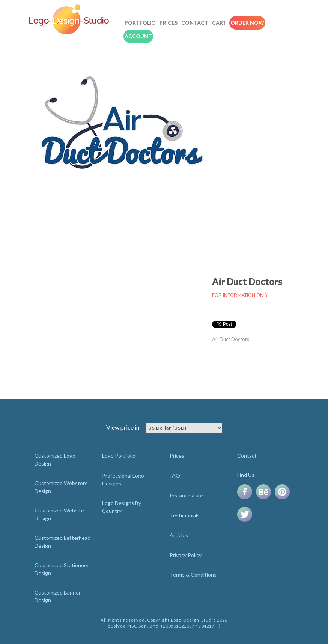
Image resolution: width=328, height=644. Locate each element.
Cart (219, 23)
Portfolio (140, 23)
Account (138, 36)
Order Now (247, 23)
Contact (195, 23)
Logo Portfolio (119, 456)
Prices (169, 23)
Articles (179, 535)
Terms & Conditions (193, 574)
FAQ (175, 476)
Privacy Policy (186, 555)
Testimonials (185, 515)
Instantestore (186, 495)
